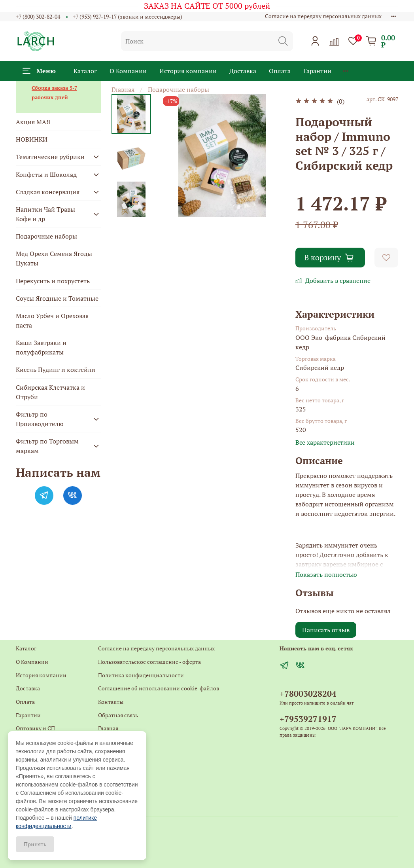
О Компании (128, 71)
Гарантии (317, 71)
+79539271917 (308, 719)
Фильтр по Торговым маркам (47, 446)
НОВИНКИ (32, 139)
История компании (188, 71)
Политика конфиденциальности (141, 675)
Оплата (280, 71)
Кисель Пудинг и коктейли (56, 370)
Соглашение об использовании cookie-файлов (159, 688)
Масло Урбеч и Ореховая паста (52, 320)
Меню (39, 71)
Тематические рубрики (50, 157)
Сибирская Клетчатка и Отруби (50, 392)
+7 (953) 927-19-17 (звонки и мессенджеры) (128, 16)
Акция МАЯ (33, 122)
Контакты (111, 702)
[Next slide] (131, 207)
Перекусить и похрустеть (53, 281)
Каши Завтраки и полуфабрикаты (41, 347)
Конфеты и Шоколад (46, 174)
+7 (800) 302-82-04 (38, 16)
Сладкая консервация (48, 192)
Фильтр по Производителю (40, 419)
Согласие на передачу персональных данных (323, 16)
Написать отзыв (326, 630)
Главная (123, 89)
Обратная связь (118, 715)
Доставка (243, 71)
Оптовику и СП (35, 728)
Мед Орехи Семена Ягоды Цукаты (54, 258)
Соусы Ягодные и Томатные (57, 298)
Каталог (85, 71)
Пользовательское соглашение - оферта (149, 662)
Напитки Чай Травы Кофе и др (45, 214)
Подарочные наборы (179, 89)
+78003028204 (308, 694)
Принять (35, 844)
